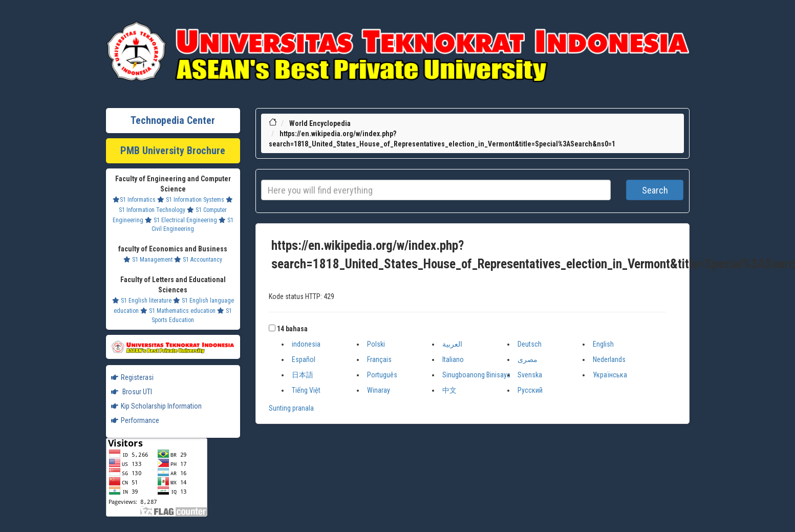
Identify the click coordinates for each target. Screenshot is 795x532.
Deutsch (530, 344)
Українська (610, 375)
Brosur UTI (132, 392)
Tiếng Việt (306, 390)
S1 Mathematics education (178, 311)
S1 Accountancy (198, 260)
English (603, 344)
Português (382, 375)
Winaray (379, 390)
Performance (135, 420)
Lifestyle (398, 15)
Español (304, 359)
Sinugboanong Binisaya (476, 375)
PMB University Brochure (173, 151)
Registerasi (132, 377)
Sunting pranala (291, 408)
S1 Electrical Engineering (181, 220)
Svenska (530, 375)
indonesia (306, 344)
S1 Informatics (134, 200)
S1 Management (148, 260)
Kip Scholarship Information (156, 406)
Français (379, 359)
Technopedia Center (173, 120)
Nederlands (609, 359)
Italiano (453, 359)
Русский (530, 390)
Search (655, 190)
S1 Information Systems (191, 200)
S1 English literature (142, 301)
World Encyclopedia (320, 123)
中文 (449, 390)
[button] (272, 328)
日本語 (303, 375)
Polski (376, 344)
